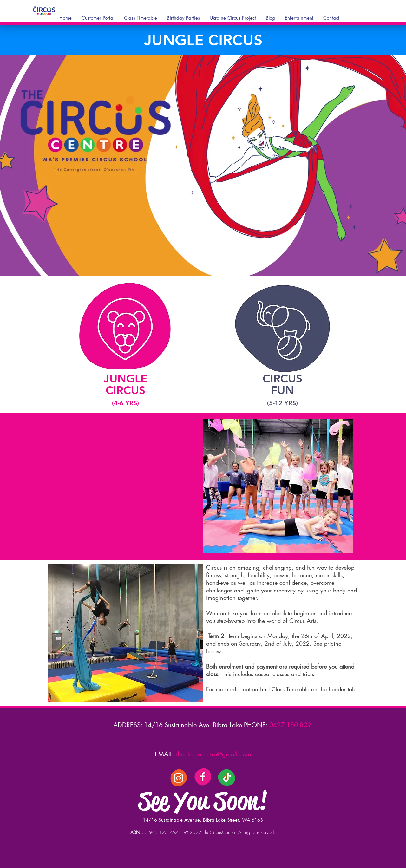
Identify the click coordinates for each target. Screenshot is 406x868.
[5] (179, 777)
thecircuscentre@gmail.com (213, 754)
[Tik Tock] (226, 777)
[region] (125, 345)
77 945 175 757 (161, 832)
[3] (203, 777)
